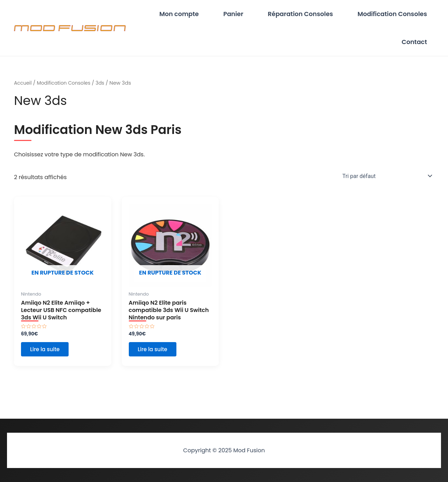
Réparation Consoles (311, 16)
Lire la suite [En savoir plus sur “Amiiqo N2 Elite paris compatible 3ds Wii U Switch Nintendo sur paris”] (155, 359)
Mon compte (204, 16)
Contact (418, 47)
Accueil (23, 90)
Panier (251, 16)
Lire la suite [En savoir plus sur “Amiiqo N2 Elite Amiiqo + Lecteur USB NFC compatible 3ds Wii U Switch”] (47, 359)
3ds (105, 90)
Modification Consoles (396, 16)
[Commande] (386, 183)
